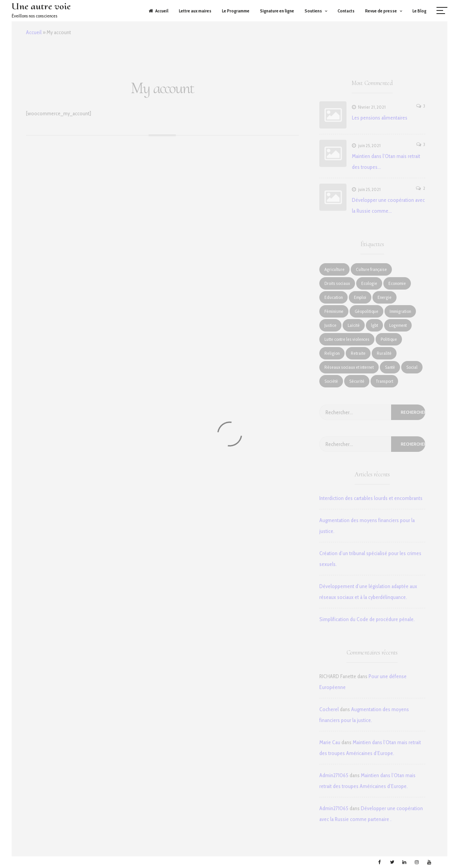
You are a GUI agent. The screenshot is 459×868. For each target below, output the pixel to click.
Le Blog (419, 11)
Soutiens (313, 11)
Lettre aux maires (195, 11)
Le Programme (236, 11)
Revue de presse (381, 11)
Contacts (346, 11)
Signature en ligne (277, 11)
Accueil (158, 11)
